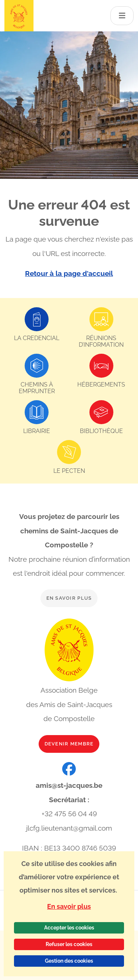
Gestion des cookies (69, 961)
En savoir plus (69, 598)
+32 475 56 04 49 (69, 814)
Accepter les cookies (69, 928)
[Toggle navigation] (122, 16)
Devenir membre (69, 744)
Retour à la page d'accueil (69, 273)
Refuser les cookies (69, 944)
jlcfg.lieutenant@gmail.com (69, 828)
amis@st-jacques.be (69, 785)
